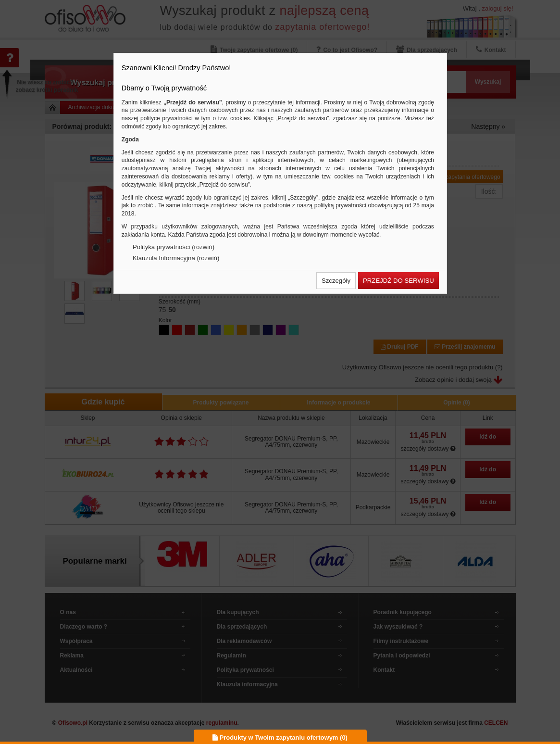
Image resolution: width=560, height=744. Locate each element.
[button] (336, 281)
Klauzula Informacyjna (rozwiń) (176, 258)
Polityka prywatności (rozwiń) (174, 247)
